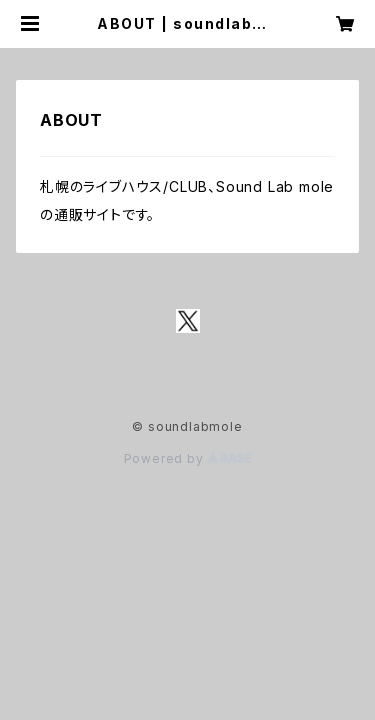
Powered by (188, 458)
